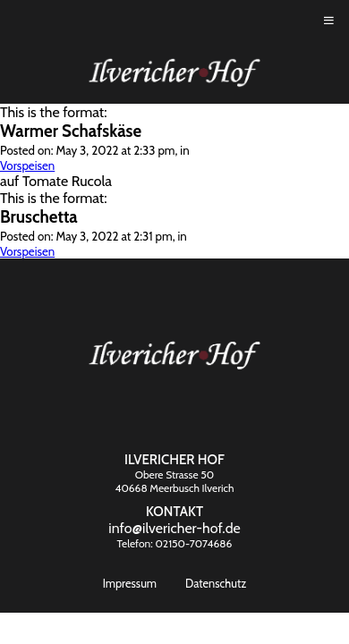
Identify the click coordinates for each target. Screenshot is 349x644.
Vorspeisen (27, 165)
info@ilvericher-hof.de (174, 528)
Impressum (130, 584)
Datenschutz (216, 584)
